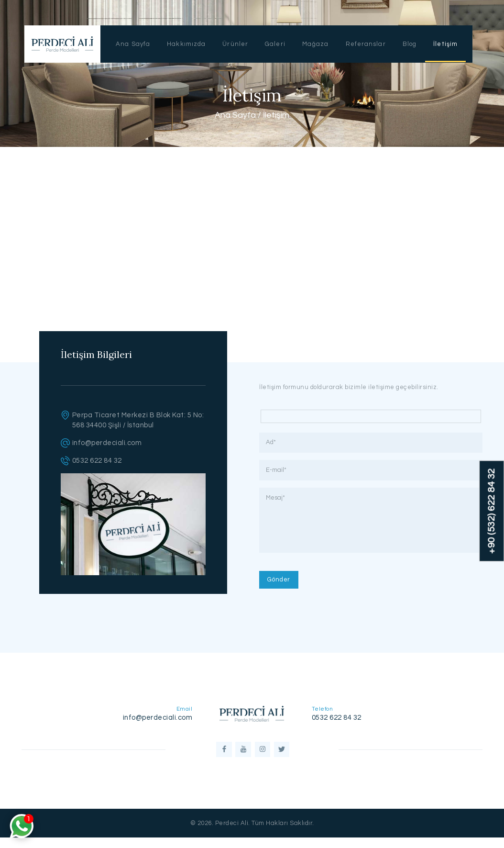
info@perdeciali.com (107, 443)
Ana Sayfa (235, 115)
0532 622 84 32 (97, 461)
